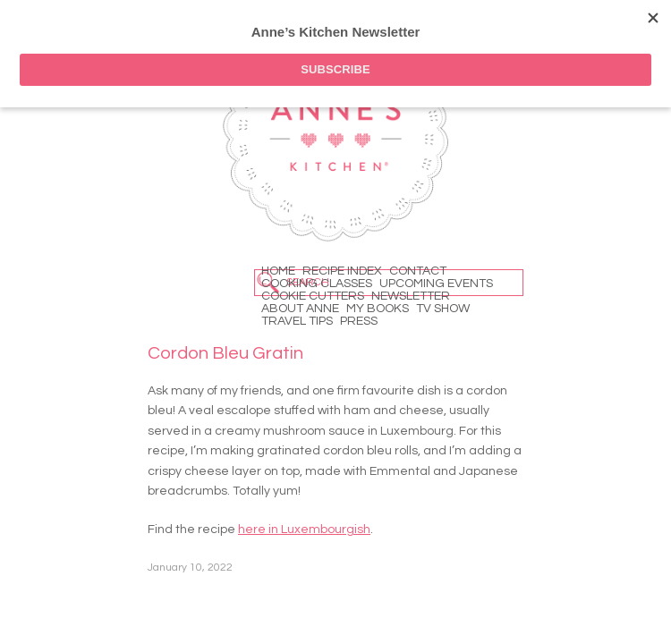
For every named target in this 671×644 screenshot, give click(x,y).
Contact (418, 271)
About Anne (300, 309)
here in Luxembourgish (304, 530)
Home (278, 271)
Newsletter (411, 296)
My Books (378, 309)
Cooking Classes (317, 284)
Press (359, 321)
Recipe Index (342, 271)
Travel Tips (297, 321)
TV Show (443, 309)
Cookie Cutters (313, 296)
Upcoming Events (436, 284)
